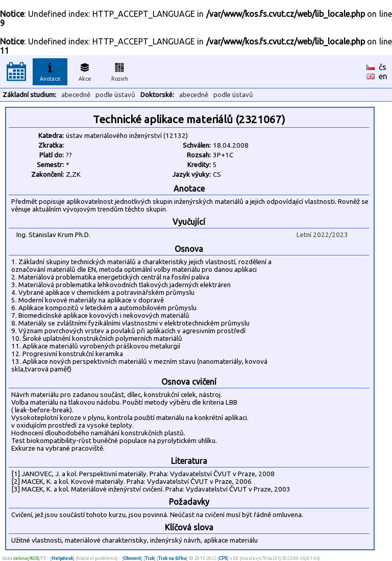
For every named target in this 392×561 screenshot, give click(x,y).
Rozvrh (120, 71)
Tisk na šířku (172, 558)
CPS (223, 558)
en (383, 76)
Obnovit (132, 558)
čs (383, 67)
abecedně (76, 95)
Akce (85, 71)
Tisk (150, 558)
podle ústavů (115, 95)
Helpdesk (62, 558)
